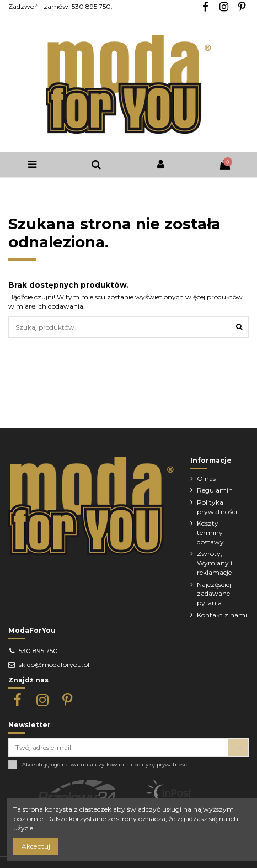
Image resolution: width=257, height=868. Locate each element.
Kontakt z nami (222, 615)
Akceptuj (36, 846)
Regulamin (215, 490)
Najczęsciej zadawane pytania (214, 594)
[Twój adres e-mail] (119, 748)
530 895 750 (38, 651)
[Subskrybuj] (238, 748)
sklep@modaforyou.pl (54, 665)
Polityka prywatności (217, 507)
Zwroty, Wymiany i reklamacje (215, 563)
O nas (206, 478)
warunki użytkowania (100, 764)
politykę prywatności (161, 764)
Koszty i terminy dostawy (210, 533)
